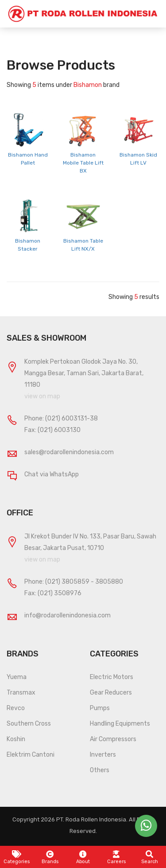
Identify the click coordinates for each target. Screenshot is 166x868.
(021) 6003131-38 (71, 418)
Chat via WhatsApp (52, 474)
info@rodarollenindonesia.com (68, 615)
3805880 (109, 582)
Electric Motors (112, 677)
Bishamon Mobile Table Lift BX (83, 163)
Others (100, 770)
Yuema (17, 677)
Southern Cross (29, 724)
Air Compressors (113, 739)
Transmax (21, 693)
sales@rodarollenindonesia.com (69, 452)
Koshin (16, 739)
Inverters (103, 755)
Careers (116, 857)
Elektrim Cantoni (31, 755)
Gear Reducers (111, 693)
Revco (16, 708)
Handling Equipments (120, 724)
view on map (42, 396)
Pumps (100, 708)
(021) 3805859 (67, 582)
